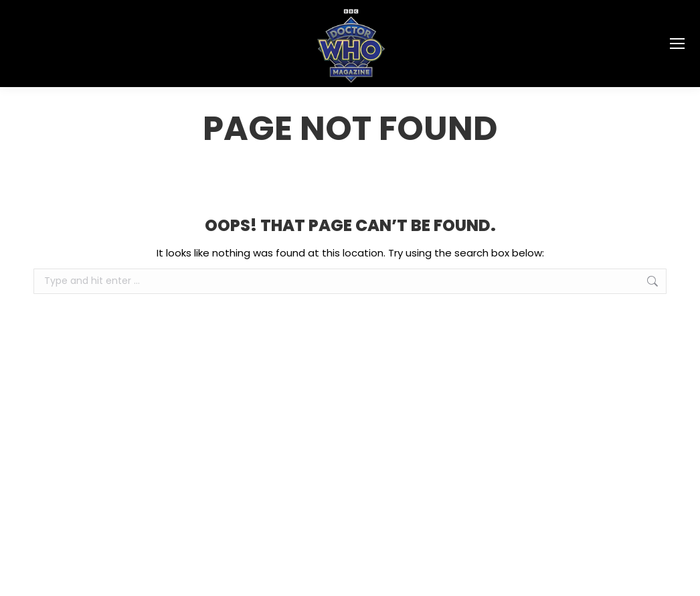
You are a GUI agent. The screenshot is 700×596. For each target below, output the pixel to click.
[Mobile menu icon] (677, 44)
